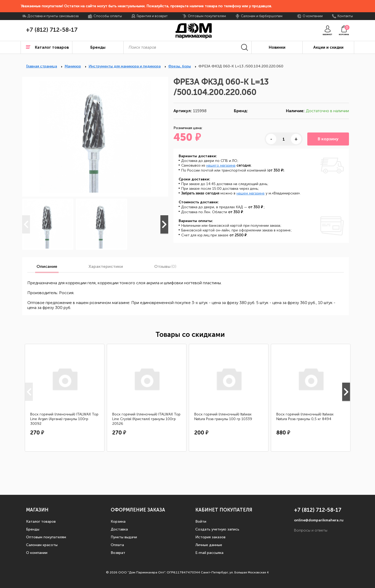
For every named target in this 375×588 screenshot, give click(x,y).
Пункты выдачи (124, 537)
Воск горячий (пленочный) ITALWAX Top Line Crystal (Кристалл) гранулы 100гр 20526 (146, 419)
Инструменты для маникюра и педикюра (125, 66)
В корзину (328, 139)
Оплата (117, 545)
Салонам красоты (42, 545)
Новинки (277, 47)
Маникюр (73, 66)
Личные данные (209, 545)
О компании (37, 553)
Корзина (118, 521)
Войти (201, 521)
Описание (47, 267)
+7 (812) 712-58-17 (52, 30)
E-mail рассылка (209, 553)
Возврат (118, 553)
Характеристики (106, 267)
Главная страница (42, 66)
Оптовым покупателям (46, 537)
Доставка (119, 529)
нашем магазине (251, 193)
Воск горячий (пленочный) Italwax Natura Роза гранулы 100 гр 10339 (223, 417)
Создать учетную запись (217, 529)
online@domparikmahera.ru (319, 520)
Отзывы (165, 267)
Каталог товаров (41, 521)
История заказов (210, 537)
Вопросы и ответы (311, 530)
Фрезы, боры (180, 66)
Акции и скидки (328, 47)
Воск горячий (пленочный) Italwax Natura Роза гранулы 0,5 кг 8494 (305, 417)
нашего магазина (221, 165)
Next (164, 224)
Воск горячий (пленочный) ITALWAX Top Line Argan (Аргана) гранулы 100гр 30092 (64, 419)
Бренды (33, 529)
